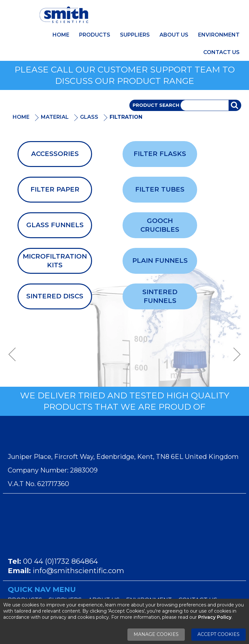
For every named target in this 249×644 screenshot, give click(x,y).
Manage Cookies (156, 634)
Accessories (55, 154)
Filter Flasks (160, 154)
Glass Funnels (55, 225)
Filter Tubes (160, 189)
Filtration (126, 117)
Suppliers (135, 35)
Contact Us (221, 52)
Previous (14, 355)
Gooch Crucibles (160, 225)
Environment (219, 35)
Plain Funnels (160, 261)
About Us (174, 35)
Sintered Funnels (160, 296)
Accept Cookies (219, 634)
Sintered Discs (55, 296)
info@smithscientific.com (78, 571)
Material (55, 117)
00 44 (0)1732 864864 (60, 561)
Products (95, 35)
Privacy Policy (215, 617)
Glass (89, 117)
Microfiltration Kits (55, 261)
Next (235, 355)
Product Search (156, 105)
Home (61, 35)
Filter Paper (55, 189)
